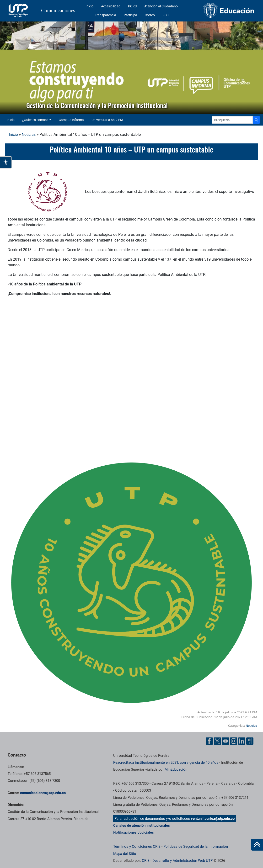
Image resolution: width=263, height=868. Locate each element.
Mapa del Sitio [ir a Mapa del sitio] (125, 854)
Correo (150, 15)
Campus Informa (71, 120)
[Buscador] (256, 120)
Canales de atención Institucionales (142, 826)
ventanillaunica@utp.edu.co (213, 819)
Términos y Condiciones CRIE (137, 847)
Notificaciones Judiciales (134, 832)
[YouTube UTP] (225, 741)
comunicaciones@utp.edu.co (43, 793)
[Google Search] (232, 120)
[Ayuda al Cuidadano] (250, 741)
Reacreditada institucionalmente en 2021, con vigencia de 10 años (166, 763)
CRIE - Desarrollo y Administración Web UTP (177, 861)
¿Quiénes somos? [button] (35, 120)
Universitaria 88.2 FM (107, 120)
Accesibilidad (111, 6)
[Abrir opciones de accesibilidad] (6, 163)
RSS (165, 15)
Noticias (29, 134)
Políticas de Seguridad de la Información (196, 847)
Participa (130, 15)
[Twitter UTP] (217, 741)
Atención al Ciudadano (161, 6)
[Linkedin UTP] (242, 741)
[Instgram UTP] (234, 741)
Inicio (89, 6)
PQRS (132, 6)
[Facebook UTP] (209, 741)
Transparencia (105, 15)
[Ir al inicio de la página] (257, 845)
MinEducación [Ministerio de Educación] (176, 769)
